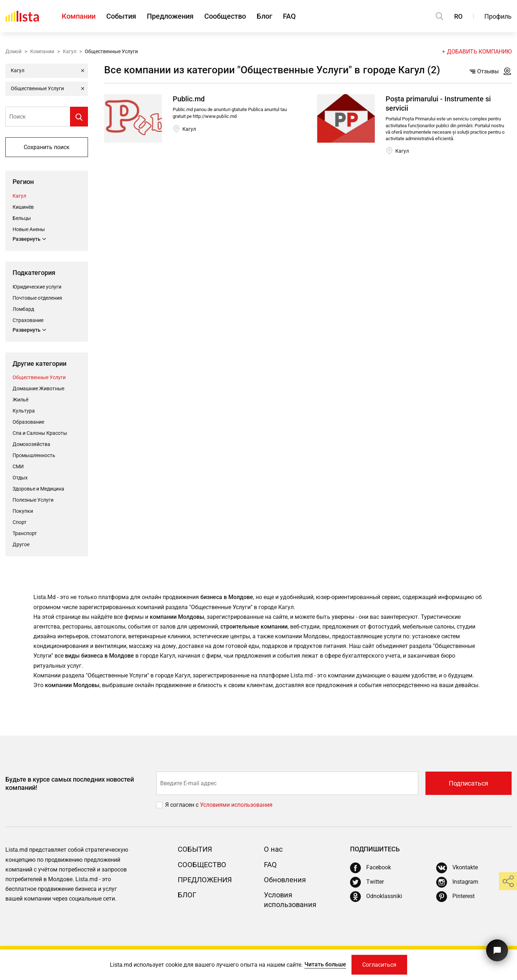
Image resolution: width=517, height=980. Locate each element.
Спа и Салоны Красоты (40, 433)
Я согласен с (183, 805)
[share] (508, 881)
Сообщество (225, 16)
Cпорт (20, 522)
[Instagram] (457, 882)
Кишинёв (23, 207)
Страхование (28, 320)
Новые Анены (29, 229)
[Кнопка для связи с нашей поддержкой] (497, 950)
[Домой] (22, 16)
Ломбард (23, 309)
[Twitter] (367, 882)
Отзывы (484, 71)
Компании (79, 16)
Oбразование (28, 422)
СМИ (18, 466)
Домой (13, 51)
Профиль (498, 16)
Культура (24, 411)
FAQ (289, 16)
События (121, 16)
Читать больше (325, 964)
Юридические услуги (37, 287)
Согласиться (379, 965)
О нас (273, 849)
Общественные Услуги (39, 377)
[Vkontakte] (457, 868)
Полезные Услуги (33, 500)
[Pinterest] (455, 897)
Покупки (23, 511)
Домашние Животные (38, 388)
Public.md (189, 99)
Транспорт (25, 533)
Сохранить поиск (47, 147)
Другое (21, 544)
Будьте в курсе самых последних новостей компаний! (70, 783)
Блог (264, 16)
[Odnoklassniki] (376, 897)
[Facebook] (371, 868)
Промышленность (34, 455)
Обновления (285, 880)
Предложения (170, 16)
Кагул (70, 51)
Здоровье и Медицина (38, 489)
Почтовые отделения (37, 298)
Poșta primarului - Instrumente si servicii (438, 103)
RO (458, 16)
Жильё (20, 400)
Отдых (20, 478)
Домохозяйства (31, 444)
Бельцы (22, 218)
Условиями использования (236, 805)
